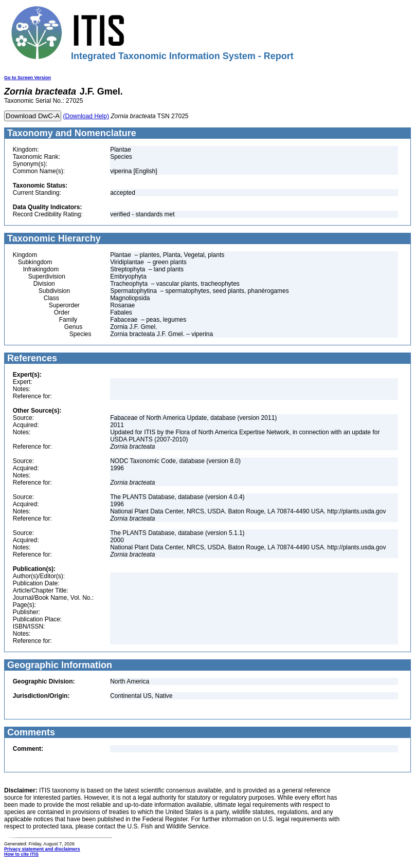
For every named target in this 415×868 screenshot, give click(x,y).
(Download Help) (86, 116)
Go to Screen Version (28, 78)
